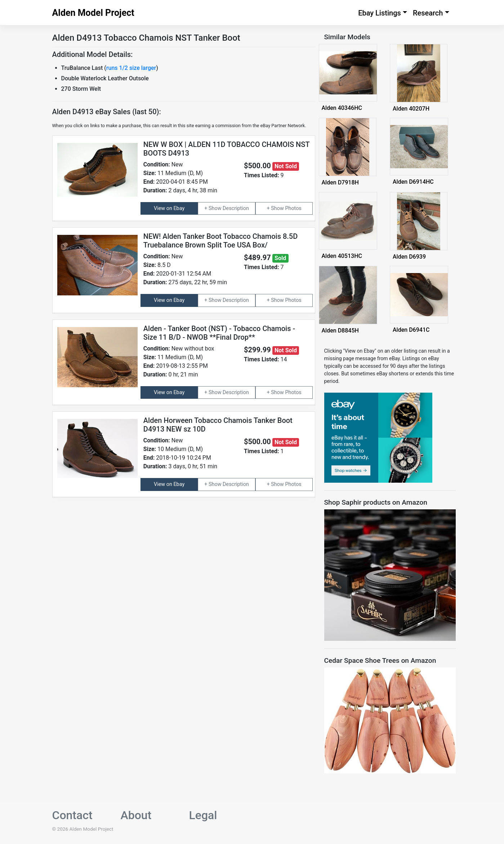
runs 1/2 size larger (131, 68)
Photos (293, 208)
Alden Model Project (93, 13)
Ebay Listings (380, 13)
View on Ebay (169, 208)
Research (428, 13)
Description (236, 208)
